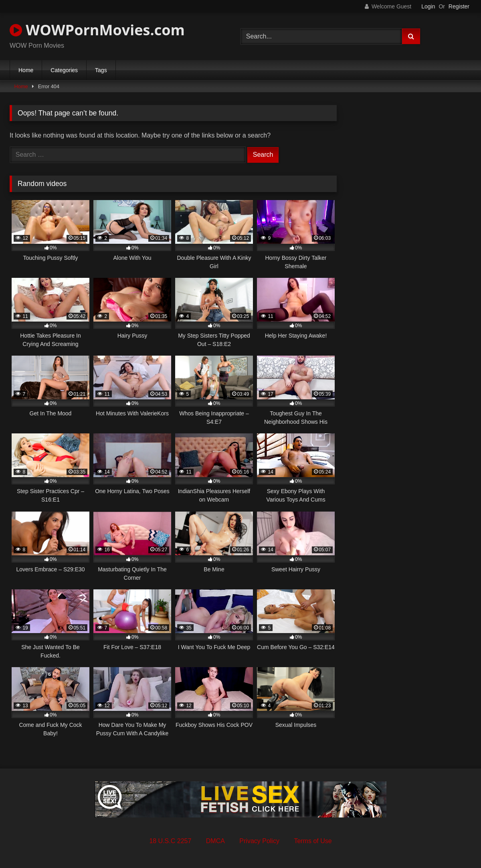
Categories (64, 70)
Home (26, 70)
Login (428, 6)
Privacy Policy (259, 841)
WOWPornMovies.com (97, 30)
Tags (101, 70)
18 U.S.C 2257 (170, 841)
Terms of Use (313, 841)
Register (459, 6)
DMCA (215, 841)
